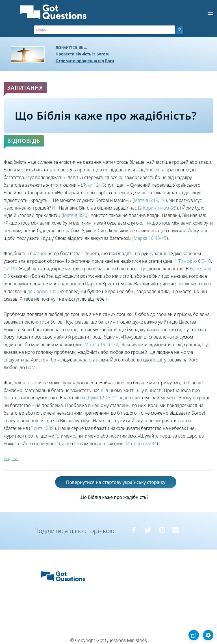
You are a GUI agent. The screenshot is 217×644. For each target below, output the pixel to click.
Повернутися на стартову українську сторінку (116, 482)
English (11, 458)
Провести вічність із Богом (82, 54)
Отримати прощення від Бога (85, 61)
